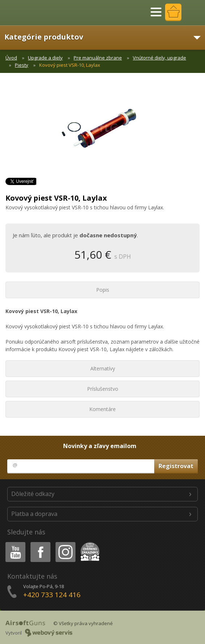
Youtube (13, 543)
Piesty (22, 65)
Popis (103, 290)
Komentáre (102, 409)
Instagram (65, 543)
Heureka (89, 543)
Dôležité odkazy (33, 494)
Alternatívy (103, 368)
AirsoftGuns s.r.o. (31, 13)
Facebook (40, 543)
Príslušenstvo (103, 389)
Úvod (11, 58)
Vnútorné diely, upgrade (159, 58)
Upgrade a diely (45, 58)
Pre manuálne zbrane (98, 58)
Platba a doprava (34, 514)
